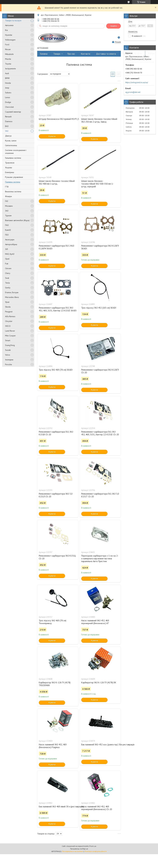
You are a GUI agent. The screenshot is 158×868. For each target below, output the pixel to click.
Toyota (8, 64)
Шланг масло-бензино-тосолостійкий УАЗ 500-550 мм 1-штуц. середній (97, 184)
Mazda (8, 59)
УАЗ (7, 131)
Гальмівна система (13, 158)
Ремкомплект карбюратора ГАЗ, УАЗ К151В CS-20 (56, 433)
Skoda (8, 307)
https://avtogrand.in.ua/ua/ (137, 82)
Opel (7, 259)
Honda (8, 83)
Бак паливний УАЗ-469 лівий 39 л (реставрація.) (58, 807)
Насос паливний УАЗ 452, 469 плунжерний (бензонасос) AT (95, 622)
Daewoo (9, 121)
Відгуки (152, 54)
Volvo (8, 355)
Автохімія (9, 25)
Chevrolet (9, 107)
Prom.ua (93, 846)
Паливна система (13, 182)
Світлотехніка (11, 145)
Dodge (8, 102)
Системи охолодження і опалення (16, 152)
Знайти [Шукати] (114, 26)
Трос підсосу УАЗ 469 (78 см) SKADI (56, 370)
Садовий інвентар (13, 112)
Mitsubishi (9, 54)
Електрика (10, 172)
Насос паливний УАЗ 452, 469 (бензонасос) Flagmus (53, 746)
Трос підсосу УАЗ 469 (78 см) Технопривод (53, 622)
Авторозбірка (11, 244)
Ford (7, 45)
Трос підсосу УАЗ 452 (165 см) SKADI (99, 308)
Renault (8, 117)
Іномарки (9, 360)
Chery (8, 273)
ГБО (7, 235)
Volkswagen (10, 40)
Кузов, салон (11, 141)
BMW (7, 78)
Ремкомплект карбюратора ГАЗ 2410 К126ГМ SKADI (56, 247)
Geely (8, 288)
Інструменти (10, 69)
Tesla (7, 283)
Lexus (8, 97)
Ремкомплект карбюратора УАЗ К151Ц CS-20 (57, 557)
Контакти (86, 54)
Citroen (8, 268)
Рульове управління (14, 177)
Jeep (7, 88)
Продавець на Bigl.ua (79, 849)
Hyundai (9, 35)
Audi (7, 73)
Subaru (8, 93)
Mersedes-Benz (12, 297)
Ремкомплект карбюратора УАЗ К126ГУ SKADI (100, 247)
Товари (57, 54)
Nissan (8, 49)
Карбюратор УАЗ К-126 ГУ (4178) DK (99, 683)
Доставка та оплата (106, 54)
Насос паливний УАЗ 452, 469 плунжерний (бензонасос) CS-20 (97, 808)
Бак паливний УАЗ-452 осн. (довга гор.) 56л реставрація (100, 745)
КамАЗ (8, 230)
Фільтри (8, 196)
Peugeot (9, 312)
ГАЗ (7, 201)
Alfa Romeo (10, 316)
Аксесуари (10, 240)
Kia (6, 30)
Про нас (71, 54)
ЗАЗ (7, 211)
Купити (52, 136)
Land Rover (10, 331)
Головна (44, 54)
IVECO (8, 326)
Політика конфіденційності (96, 851)
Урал (7, 302)
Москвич (9, 206)
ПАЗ (7, 225)
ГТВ (7, 187)
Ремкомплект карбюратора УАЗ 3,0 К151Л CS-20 (56, 495)
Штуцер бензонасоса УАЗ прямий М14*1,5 (58, 119)
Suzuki (8, 350)
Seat (7, 278)
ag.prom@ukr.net (133, 92)
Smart (8, 340)
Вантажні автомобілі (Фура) (17, 220)
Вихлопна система (13, 192)
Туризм (8, 216)
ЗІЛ (6, 249)
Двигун (8, 136)
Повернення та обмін (132, 54)
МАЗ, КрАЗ (10, 254)
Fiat (7, 264)
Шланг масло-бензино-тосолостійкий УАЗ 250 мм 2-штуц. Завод (99, 120)
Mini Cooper (10, 336)
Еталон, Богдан (12, 292)
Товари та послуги (13, 21)
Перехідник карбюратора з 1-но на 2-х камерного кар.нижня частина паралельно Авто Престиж (100, 559)
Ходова (9, 168)
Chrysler (9, 321)
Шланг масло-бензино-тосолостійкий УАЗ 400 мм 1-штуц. (57, 182)
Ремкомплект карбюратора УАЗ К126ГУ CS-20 (100, 371)
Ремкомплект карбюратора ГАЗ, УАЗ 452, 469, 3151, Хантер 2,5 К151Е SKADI (58, 309)
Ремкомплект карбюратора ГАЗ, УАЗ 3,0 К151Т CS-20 (100, 495)
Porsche (9, 364)
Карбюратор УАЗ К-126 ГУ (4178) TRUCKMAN (55, 684)
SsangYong (10, 345)
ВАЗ (7, 126)
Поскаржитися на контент (73, 851)
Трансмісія (10, 163)
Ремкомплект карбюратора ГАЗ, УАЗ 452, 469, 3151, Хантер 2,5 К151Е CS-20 (100, 433)
